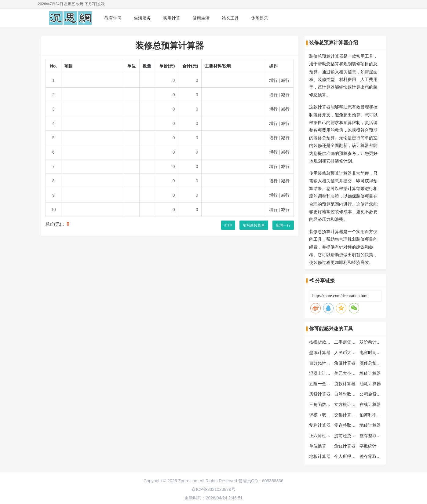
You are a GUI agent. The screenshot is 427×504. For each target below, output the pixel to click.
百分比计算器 (322, 363)
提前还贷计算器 (349, 436)
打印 (228, 225)
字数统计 (368, 446)
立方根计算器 (347, 404)
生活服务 (142, 18)
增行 (273, 80)
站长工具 (230, 18)
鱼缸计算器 (345, 446)
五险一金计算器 (324, 384)
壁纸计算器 (320, 352)
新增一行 (283, 225)
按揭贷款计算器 (324, 342)
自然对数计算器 (349, 394)
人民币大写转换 (349, 352)
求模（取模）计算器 (328, 415)
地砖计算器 (370, 425)
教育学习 (113, 18)
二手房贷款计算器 (351, 342)
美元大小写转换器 (351, 373)
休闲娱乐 (260, 18)
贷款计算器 (345, 384)
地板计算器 (320, 456)
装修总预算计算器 (377, 363)
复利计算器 (320, 425)
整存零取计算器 (374, 456)
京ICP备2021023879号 (213, 489)
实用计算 (172, 18)
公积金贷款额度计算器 (381, 394)
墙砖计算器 (370, 373)
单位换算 (318, 446)
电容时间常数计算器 (379, 352)
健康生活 (201, 18)
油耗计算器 (370, 384)
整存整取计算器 (374, 436)
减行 (285, 80)
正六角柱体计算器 (326, 436)
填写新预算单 (254, 225)
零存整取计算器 (349, 425)
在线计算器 (370, 404)
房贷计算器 (320, 394)
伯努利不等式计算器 (379, 415)
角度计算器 (345, 363)
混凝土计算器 (322, 373)
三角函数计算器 (324, 404)
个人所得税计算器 (351, 456)
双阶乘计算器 (372, 342)
